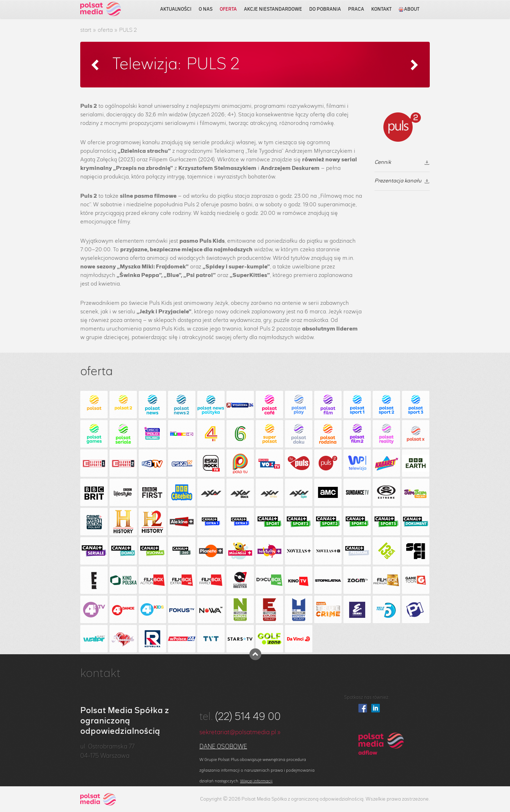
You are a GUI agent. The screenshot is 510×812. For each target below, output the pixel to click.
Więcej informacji (256, 781)
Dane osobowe (223, 747)
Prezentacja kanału (402, 181)
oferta (228, 9)
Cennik (402, 162)
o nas (206, 9)
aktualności (176, 9)
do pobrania (325, 9)
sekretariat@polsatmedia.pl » (240, 732)
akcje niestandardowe (273, 9)
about (409, 9)
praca (356, 9)
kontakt (381, 9)
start (86, 30)
